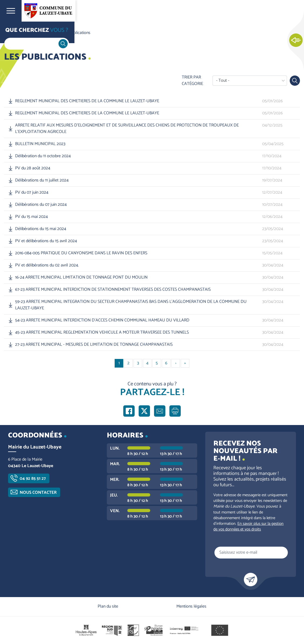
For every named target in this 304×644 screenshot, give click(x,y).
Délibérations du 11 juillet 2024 (42, 180)
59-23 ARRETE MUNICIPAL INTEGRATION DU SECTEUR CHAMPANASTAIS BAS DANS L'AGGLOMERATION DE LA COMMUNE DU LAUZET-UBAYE (131, 305)
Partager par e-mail (160, 411)
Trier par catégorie (192, 81)
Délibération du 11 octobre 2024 (43, 156)
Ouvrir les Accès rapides (296, 40)
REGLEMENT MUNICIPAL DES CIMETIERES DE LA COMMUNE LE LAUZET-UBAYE (87, 101)
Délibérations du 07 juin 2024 (41, 205)
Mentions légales (191, 606)
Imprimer (175, 411)
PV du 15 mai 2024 (31, 217)
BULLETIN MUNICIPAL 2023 (40, 144)
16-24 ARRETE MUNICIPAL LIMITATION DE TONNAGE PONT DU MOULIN (81, 278)
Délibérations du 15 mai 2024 (41, 229)
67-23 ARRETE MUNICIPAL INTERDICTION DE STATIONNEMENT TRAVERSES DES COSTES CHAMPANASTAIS (113, 290)
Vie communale (42, 33)
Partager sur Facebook (129, 411)
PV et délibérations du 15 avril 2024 (46, 241)
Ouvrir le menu (11, 11)
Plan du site (108, 606)
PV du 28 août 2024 (33, 168)
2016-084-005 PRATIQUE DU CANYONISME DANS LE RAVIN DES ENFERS (81, 253)
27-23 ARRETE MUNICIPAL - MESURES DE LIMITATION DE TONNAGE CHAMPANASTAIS (94, 345)
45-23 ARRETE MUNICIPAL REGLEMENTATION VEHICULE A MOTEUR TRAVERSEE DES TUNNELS (102, 333)
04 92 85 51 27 (33, 479)
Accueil (15, 33)
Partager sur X (144, 411)
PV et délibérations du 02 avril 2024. (47, 265)
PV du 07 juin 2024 (32, 193)
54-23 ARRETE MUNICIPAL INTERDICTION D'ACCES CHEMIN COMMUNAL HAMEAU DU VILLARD (102, 320)
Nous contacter (38, 493)
